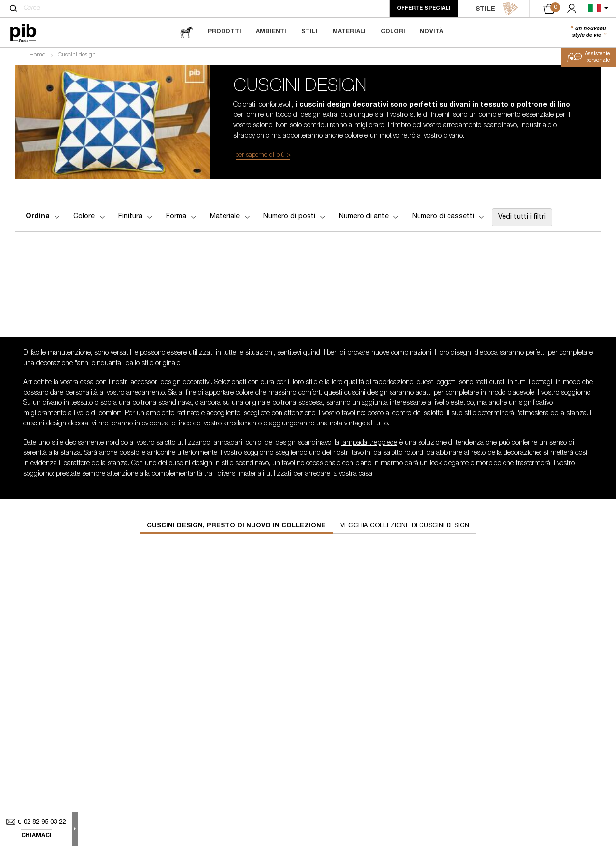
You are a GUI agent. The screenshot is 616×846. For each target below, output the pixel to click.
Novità (432, 32)
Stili (309, 32)
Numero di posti (295, 219)
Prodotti (224, 32)
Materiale (231, 219)
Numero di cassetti (449, 219)
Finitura (136, 219)
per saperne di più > (263, 157)
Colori (393, 32)
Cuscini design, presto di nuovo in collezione (236, 528)
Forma (182, 219)
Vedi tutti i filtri (522, 220)
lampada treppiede (369, 445)
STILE (497, 9)
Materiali (349, 32)
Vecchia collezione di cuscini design (405, 528)
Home (37, 57)
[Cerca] (14, 8)
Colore (90, 219)
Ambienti (271, 32)
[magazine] (187, 32)
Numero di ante (370, 219)
